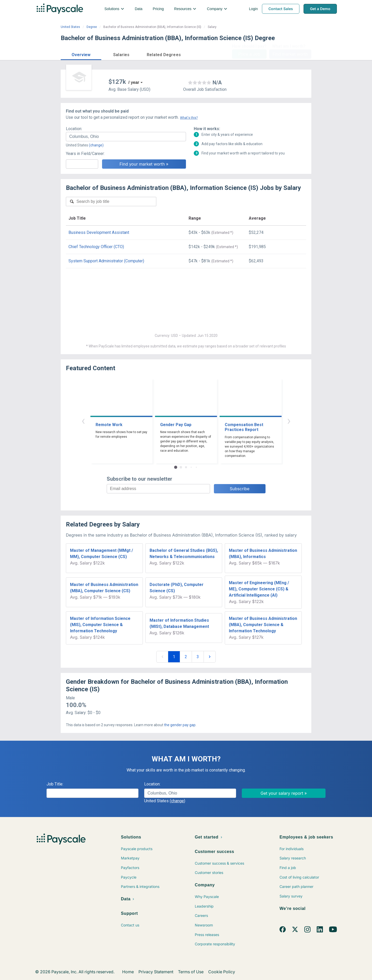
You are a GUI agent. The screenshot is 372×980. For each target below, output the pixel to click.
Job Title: (55, 784)
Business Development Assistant (99, 232)
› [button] (289, 421)
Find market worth (290, 54)
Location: (74, 129)
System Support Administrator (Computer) (106, 261)
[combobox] (126, 137)
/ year (134, 82)
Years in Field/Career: (85, 154)
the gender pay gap (180, 725)
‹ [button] (83, 421)
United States (70, 27)
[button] (81, 54)
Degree (92, 27)
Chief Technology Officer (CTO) (96, 247)
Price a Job (249, 54)
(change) (96, 145)
